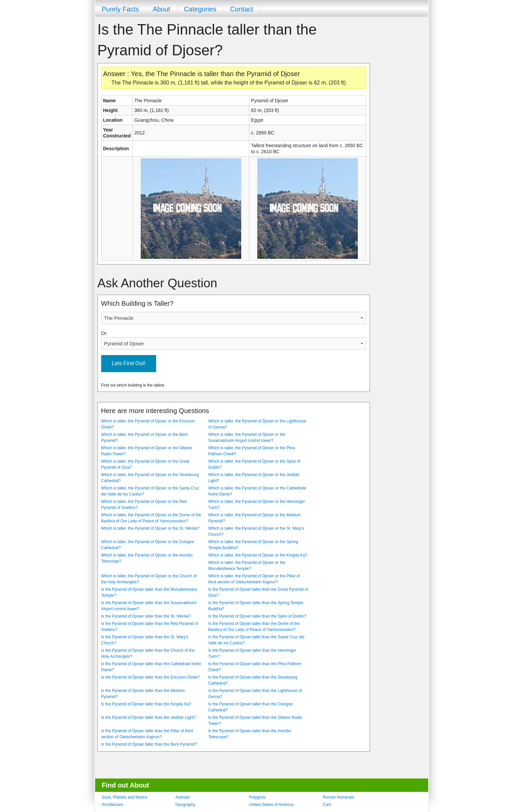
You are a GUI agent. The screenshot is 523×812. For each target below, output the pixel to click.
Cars (327, 805)
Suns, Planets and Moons (125, 797)
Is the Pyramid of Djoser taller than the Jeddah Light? (149, 717)
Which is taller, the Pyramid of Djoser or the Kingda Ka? (258, 555)
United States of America (271, 805)
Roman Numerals (339, 797)
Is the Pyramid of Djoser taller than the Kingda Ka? (146, 704)
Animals (183, 797)
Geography (185, 805)
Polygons (257, 797)
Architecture (113, 805)
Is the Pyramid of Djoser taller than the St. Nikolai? (146, 616)
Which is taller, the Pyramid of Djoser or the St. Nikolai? (150, 528)
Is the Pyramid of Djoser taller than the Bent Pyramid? (149, 744)
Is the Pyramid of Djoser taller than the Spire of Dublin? (257, 616)
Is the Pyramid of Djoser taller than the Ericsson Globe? (151, 677)
